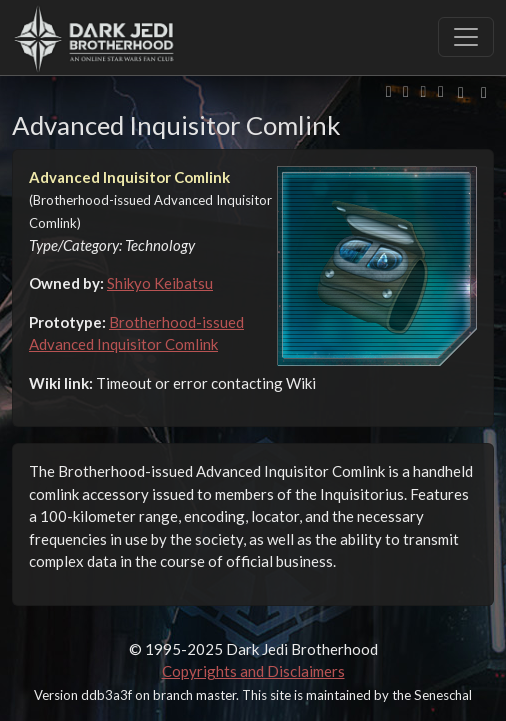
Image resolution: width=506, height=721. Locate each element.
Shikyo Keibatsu (160, 283)
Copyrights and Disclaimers (253, 671)
